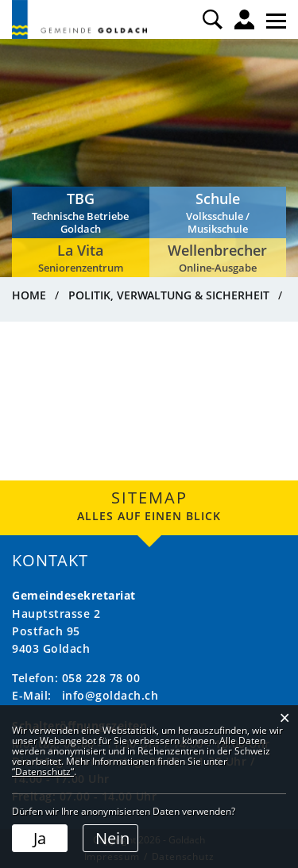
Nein (112, 838)
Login (244, 19)
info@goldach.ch (110, 695)
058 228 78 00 (101, 678)
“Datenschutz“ (43, 772)
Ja (40, 838)
